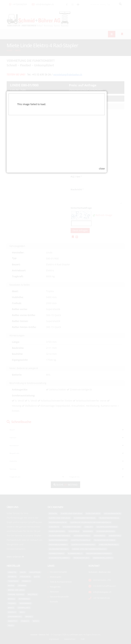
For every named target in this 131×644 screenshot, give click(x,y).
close (111, 358)
